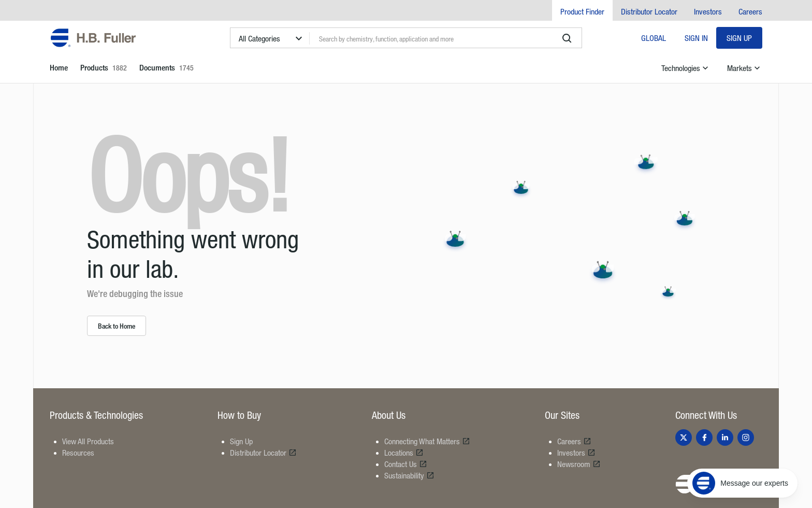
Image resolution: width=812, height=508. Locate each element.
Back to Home (117, 326)
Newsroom (579, 464)
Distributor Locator (649, 11)
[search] (567, 38)
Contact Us (406, 464)
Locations (404, 453)
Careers (750, 11)
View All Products (88, 441)
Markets (745, 68)
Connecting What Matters (427, 441)
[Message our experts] (742, 483)
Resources (78, 453)
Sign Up (739, 38)
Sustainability (409, 475)
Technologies (686, 68)
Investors (708, 11)
